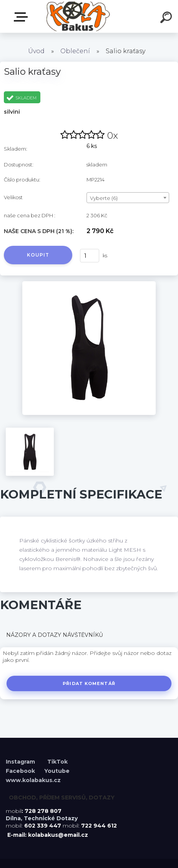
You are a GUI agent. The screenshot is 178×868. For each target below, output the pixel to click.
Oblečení (75, 51)
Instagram (21, 762)
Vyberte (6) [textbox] (104, 198)
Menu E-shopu (22, 17)
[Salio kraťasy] (89, 284)
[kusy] (90, 256)
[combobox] (128, 198)
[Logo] (77, 16)
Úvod (36, 51)
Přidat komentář (89, 683)
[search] (167, 18)
